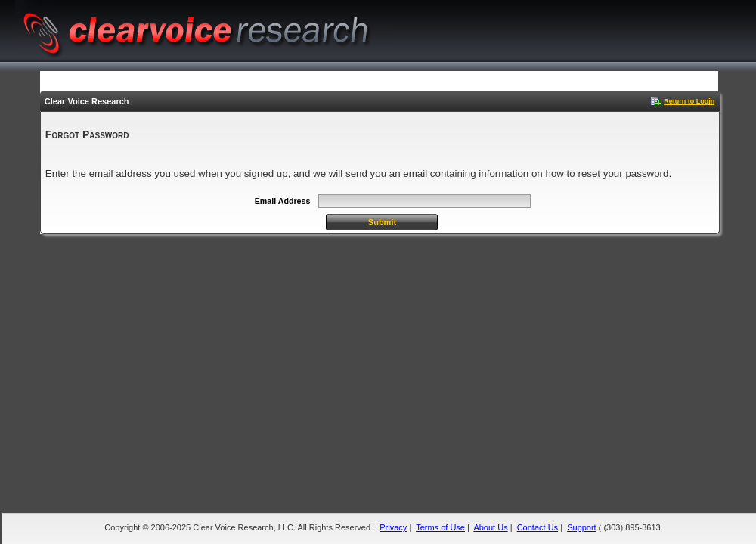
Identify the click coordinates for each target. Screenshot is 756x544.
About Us (490, 527)
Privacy (393, 527)
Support (582, 527)
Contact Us (538, 527)
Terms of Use (440, 527)
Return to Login (689, 101)
